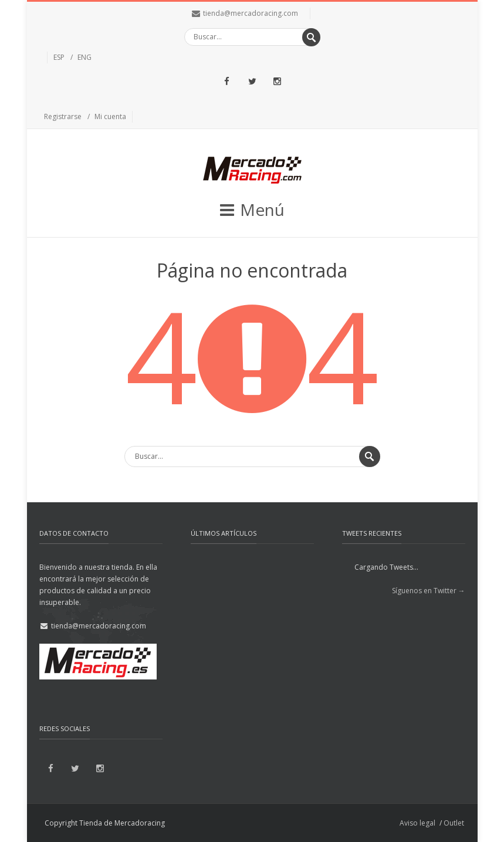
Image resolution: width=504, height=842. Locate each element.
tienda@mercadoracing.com (251, 13)
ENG (84, 57)
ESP (59, 57)
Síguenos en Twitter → (429, 591)
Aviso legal (417, 823)
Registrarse (63, 116)
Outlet (454, 823)
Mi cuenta (110, 116)
